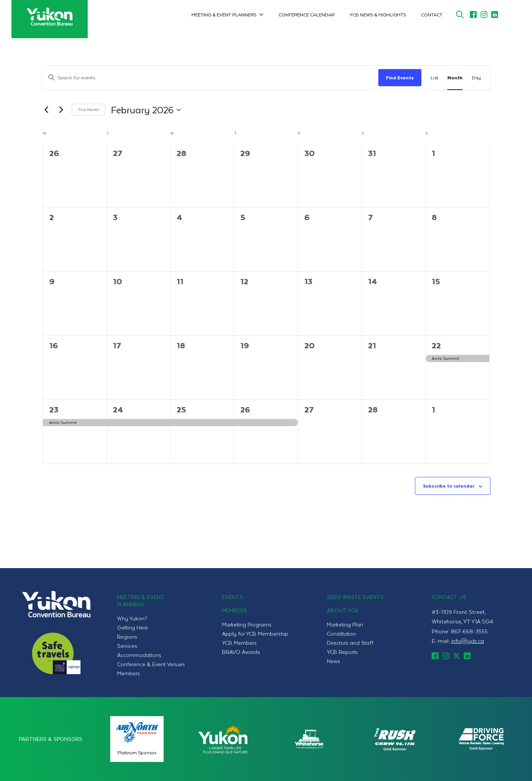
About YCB (343, 610)
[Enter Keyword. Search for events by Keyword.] (210, 78)
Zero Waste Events (355, 597)
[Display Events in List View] (434, 78)
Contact (432, 14)
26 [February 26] (245, 409)
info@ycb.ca (468, 641)
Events (232, 597)
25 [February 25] (181, 409)
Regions (127, 637)
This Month (88, 109)
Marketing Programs (247, 624)
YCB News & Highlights (378, 14)
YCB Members (239, 643)
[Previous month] (47, 110)
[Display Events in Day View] (476, 78)
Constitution (341, 634)
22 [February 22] (436, 345)
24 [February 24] (118, 409)
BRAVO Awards (241, 652)
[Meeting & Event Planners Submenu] (264, 14)
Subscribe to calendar (449, 486)
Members (129, 673)
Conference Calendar (306, 14)
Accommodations (139, 655)
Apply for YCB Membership (255, 634)
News (334, 661)
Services (127, 646)
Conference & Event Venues (151, 664)
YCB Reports (342, 652)
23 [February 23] (54, 409)
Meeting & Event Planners (224, 14)
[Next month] (61, 110)
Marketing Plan (345, 624)
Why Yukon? (132, 618)
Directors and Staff (350, 643)
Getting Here (133, 627)
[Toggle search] (460, 14)
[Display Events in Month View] (455, 78)
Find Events (400, 77)
